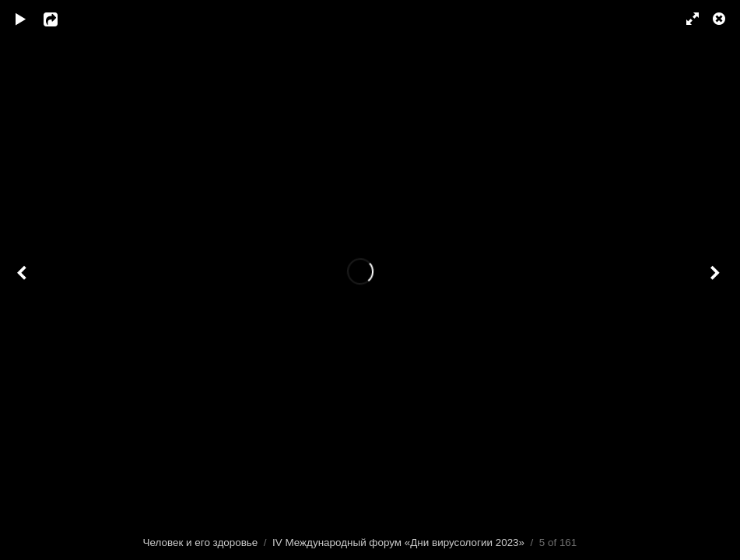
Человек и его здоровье (201, 542)
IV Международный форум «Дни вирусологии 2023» (398, 542)
